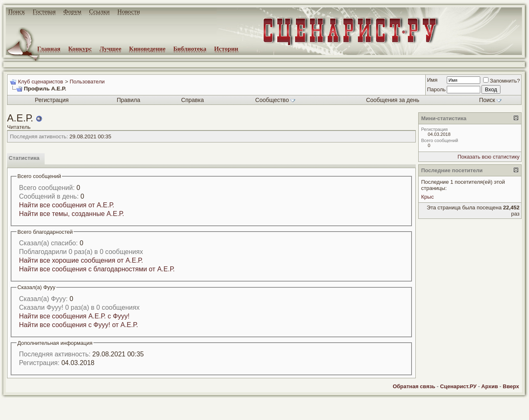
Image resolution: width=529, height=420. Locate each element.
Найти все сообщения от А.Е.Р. (67, 205)
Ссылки (100, 12)
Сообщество (275, 100)
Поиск (17, 12)
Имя (432, 80)
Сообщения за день (393, 100)
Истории (226, 49)
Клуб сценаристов (40, 82)
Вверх (511, 386)
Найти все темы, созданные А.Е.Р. (71, 214)
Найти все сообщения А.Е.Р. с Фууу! (74, 316)
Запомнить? (502, 81)
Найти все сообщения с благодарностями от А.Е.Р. (97, 269)
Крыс (428, 197)
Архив (490, 386)
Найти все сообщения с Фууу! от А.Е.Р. (79, 325)
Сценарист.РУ (458, 386)
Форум (72, 12)
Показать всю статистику (488, 157)
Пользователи (87, 82)
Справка (192, 100)
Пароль (436, 89)
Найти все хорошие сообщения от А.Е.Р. (81, 260)
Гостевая (44, 12)
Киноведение (147, 49)
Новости (129, 12)
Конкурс (80, 49)
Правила (128, 100)
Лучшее (111, 49)
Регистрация (52, 100)
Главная (49, 49)
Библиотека (190, 49)
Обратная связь (414, 386)
